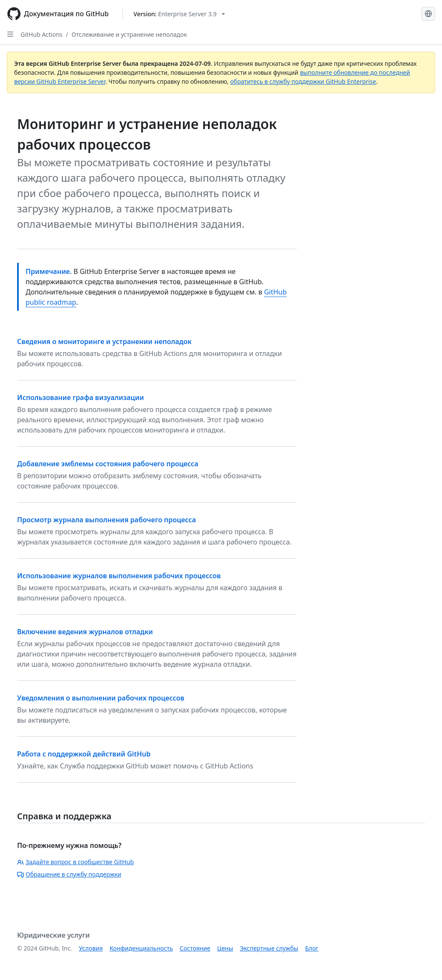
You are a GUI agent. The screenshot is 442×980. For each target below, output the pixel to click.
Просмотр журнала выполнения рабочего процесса (107, 520)
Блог (312, 948)
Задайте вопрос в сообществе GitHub (75, 862)
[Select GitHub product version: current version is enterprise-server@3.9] (180, 14)
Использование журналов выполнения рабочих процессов (119, 576)
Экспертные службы (269, 948)
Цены (225, 948)
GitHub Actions (41, 34)
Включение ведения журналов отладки (85, 632)
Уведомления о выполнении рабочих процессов (101, 698)
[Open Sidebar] (10, 34)
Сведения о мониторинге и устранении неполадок (104, 341)
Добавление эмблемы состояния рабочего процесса (108, 464)
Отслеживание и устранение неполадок (129, 34)
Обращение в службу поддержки (69, 874)
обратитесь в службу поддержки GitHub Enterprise (303, 81)
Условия (91, 948)
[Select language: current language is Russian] (428, 14)
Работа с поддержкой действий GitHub (84, 754)
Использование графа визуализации (80, 397)
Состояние (195, 948)
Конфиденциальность (141, 948)
